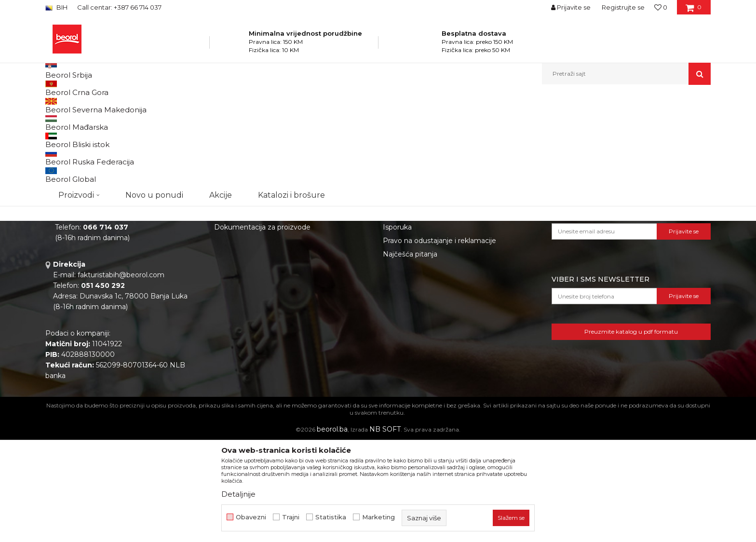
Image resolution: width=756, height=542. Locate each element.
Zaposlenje (232, 286)
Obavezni (251, 517)
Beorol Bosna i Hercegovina (83, 105)
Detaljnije (238, 494)
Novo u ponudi (154, 74)
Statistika (331, 517)
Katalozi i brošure (243, 313)
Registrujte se (623, 7)
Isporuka (397, 326)
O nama (228, 272)
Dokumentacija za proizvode (262, 326)
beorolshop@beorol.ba (117, 316)
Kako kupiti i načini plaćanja (428, 313)
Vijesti (224, 299)
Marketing (378, 517)
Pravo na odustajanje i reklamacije (439, 340)
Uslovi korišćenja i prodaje (425, 299)
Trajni (291, 517)
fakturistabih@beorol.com (121, 374)
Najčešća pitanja (410, 353)
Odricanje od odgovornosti (427, 286)
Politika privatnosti (414, 272)
